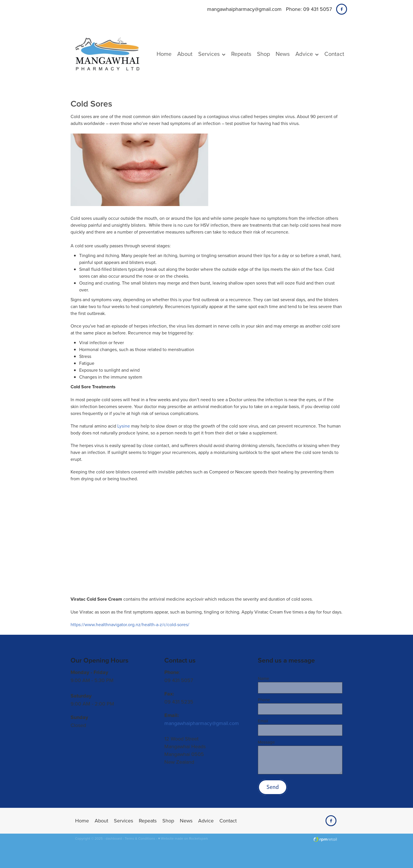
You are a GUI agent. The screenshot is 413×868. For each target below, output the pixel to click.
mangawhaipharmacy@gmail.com (244, 9)
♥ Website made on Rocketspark (183, 838)
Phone (264, 700)
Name (263, 678)
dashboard (114, 838)
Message (266, 742)
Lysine (124, 426)
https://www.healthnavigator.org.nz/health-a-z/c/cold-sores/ (130, 624)
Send (273, 787)
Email (263, 721)
